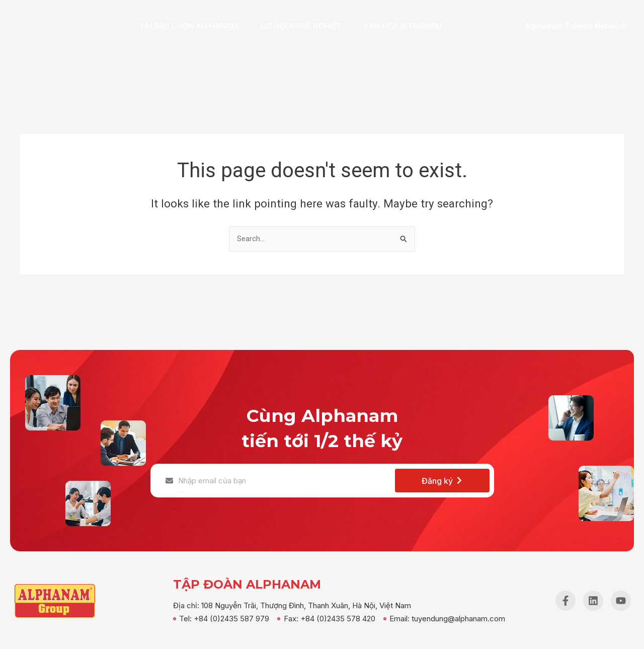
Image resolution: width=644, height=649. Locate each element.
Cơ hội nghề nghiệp (301, 26)
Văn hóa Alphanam (403, 26)
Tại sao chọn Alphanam (189, 26)
